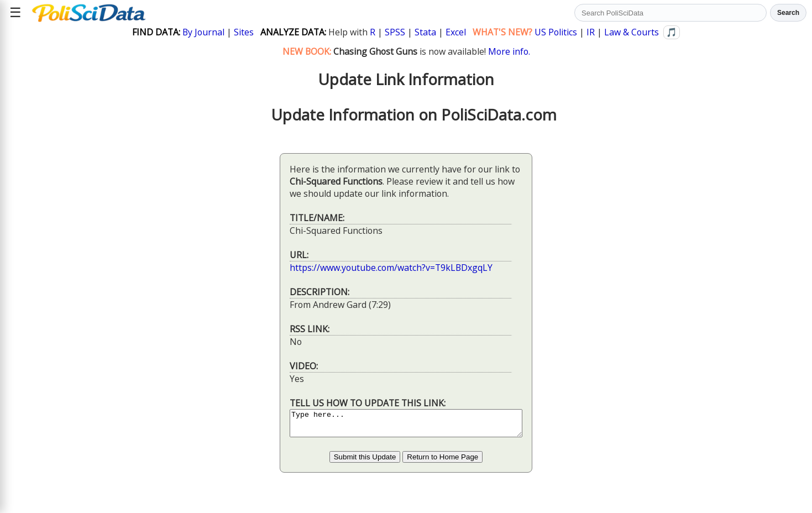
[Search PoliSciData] (670, 13)
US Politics (556, 32)
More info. (509, 51)
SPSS (395, 32)
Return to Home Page (442, 462)
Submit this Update (365, 462)
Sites (244, 32)
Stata (425, 32)
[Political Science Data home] (89, 13)
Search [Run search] (788, 13)
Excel (456, 32)
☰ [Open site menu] (15, 12)
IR (591, 32)
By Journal (203, 32)
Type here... (406, 426)
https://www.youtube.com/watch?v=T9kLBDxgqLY (377, 268)
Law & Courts (632, 32)
